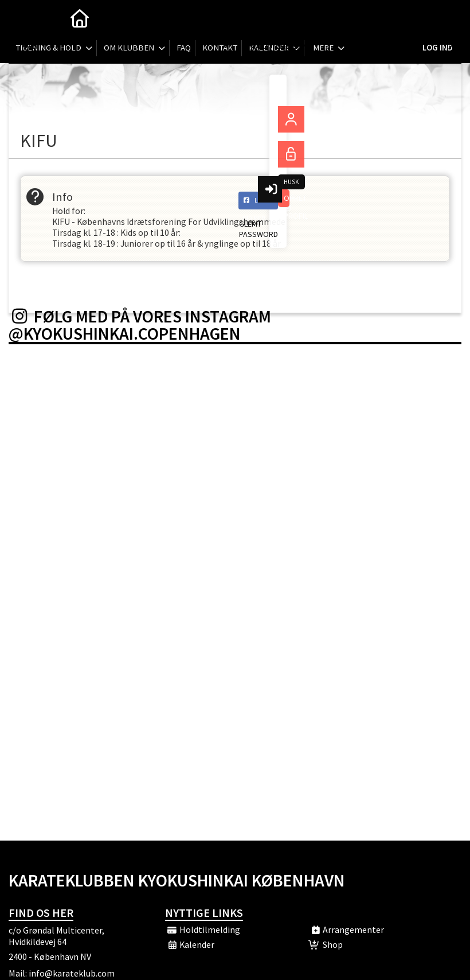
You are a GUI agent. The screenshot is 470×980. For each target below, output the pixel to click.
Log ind (437, 17)
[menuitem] (26, 17)
